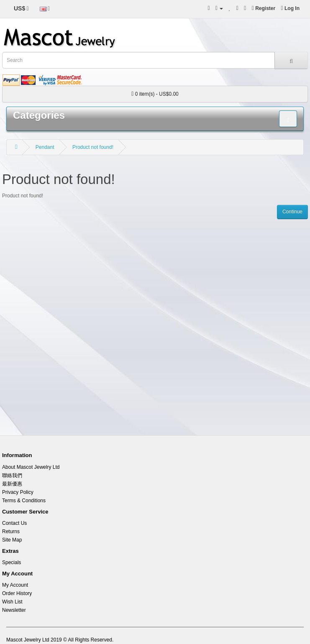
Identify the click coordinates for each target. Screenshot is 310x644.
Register (264, 8)
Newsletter (14, 610)
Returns (11, 532)
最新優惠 (12, 484)
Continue (292, 212)
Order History (17, 593)
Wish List (12, 602)
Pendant (45, 147)
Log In (290, 8)
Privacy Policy (18, 492)
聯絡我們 (12, 475)
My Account (15, 585)
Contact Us (14, 523)
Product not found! (93, 147)
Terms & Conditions (24, 501)
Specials (12, 562)
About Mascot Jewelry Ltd (31, 467)
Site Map (12, 540)
